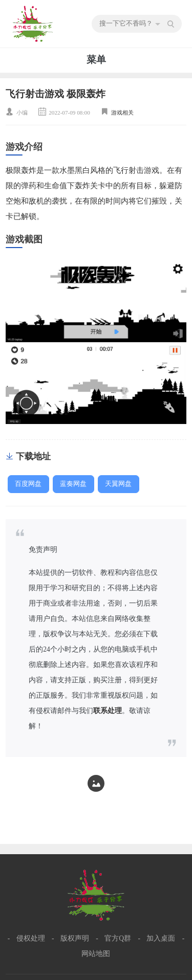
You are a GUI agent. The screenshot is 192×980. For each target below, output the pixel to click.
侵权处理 (31, 938)
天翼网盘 (118, 484)
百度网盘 (28, 484)
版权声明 (75, 938)
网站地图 (96, 954)
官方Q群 (118, 938)
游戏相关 (122, 113)
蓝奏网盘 (73, 484)
